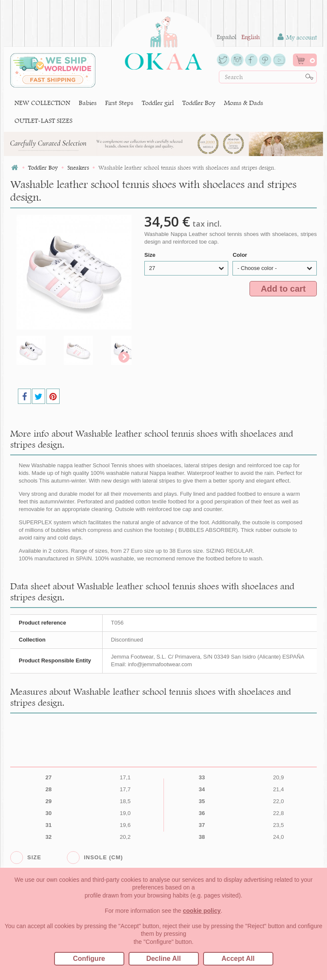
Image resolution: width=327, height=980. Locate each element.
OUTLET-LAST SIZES (43, 121)
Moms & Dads (244, 103)
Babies (88, 103)
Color (241, 255)
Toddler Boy (199, 103)
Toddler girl (158, 103)
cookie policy (202, 911)
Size (151, 255)
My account (297, 37)
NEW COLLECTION (42, 103)
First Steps (119, 103)
